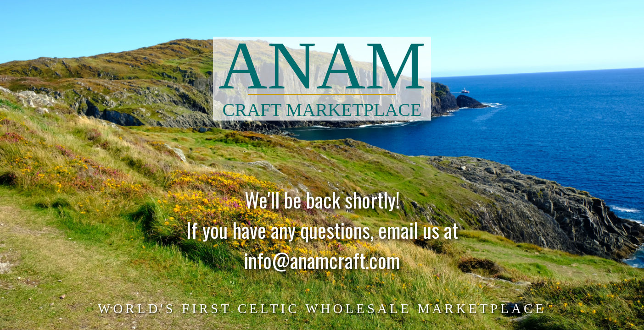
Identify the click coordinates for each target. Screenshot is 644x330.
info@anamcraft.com (322, 265)
